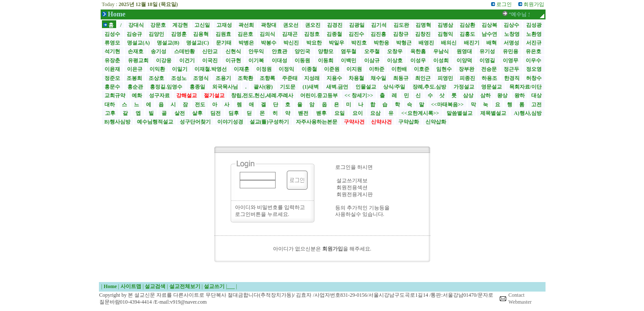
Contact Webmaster (520, 298)
